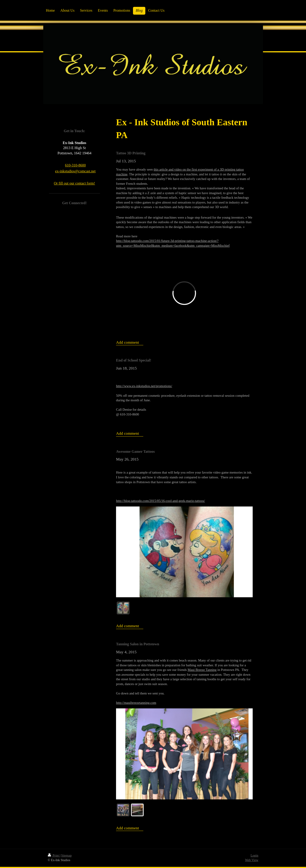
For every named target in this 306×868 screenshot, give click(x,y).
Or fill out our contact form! (74, 183)
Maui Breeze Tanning (202, 670)
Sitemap (66, 856)
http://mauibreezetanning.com (136, 703)
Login (254, 856)
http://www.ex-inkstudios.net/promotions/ (144, 386)
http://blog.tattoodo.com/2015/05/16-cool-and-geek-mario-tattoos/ (160, 501)
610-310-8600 (75, 165)
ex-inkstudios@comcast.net (75, 171)
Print (54, 856)
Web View (252, 860)
